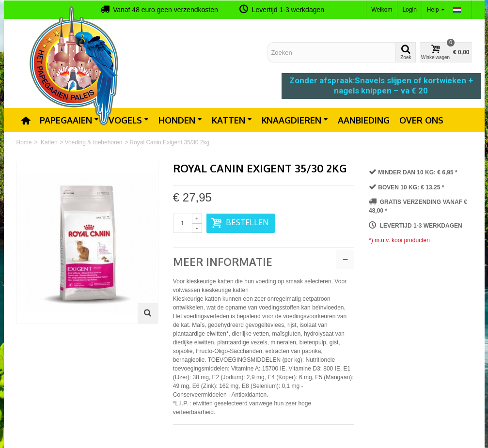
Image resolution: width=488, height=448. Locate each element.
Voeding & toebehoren (94, 142)
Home (24, 142)
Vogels (129, 120)
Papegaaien (69, 120)
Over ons (421, 120)
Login (409, 10)
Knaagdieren (295, 120)
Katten (232, 120)
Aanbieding (364, 120)
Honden (180, 120)
